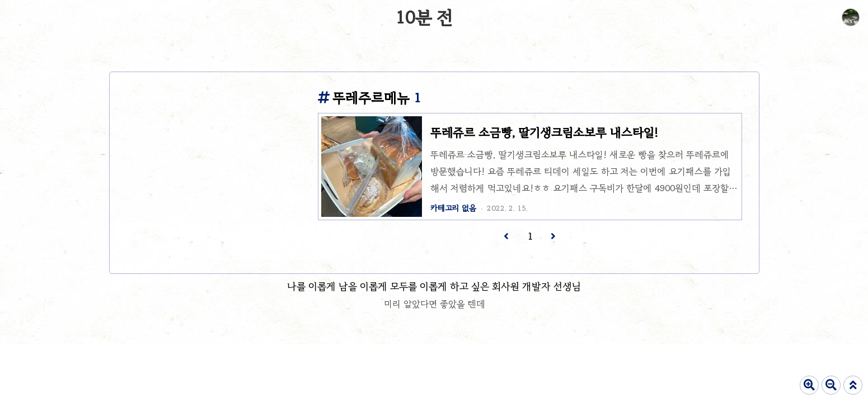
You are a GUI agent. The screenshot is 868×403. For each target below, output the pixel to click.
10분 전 (424, 18)
